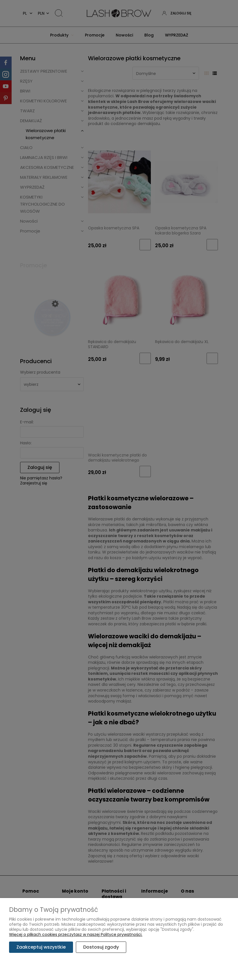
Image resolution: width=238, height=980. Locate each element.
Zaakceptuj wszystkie (41, 947)
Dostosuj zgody (101, 947)
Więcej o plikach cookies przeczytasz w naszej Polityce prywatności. (76, 934)
